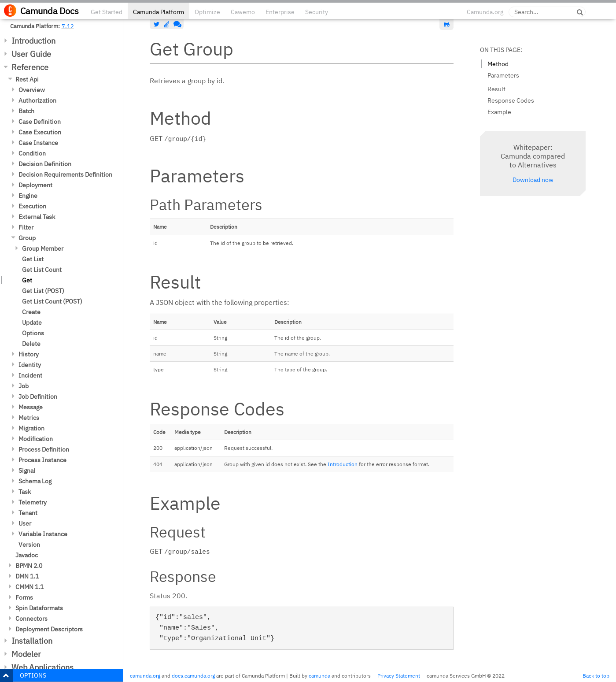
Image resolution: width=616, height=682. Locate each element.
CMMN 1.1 (30, 587)
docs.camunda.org (193, 676)
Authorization (37, 100)
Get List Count (42, 270)
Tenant (28, 513)
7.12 (68, 26)
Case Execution (40, 132)
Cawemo (243, 12)
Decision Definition (45, 164)
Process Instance (42, 460)
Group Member (43, 248)
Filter (26, 227)
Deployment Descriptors (49, 629)
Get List (33, 259)
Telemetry (33, 502)
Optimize (207, 12)
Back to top (596, 676)
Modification (36, 439)
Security (317, 12)
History (29, 354)
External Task (37, 217)
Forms (24, 597)
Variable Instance (43, 534)
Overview (32, 90)
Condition (32, 153)
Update (32, 322)
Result (496, 89)
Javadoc (27, 555)
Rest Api (27, 79)
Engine (28, 196)
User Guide (31, 54)
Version (29, 545)
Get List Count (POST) (52, 301)
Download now (533, 180)
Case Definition (40, 122)
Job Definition (38, 397)
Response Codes (511, 100)
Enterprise (280, 12)
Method (498, 64)
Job (24, 386)
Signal (27, 471)
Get (27, 280)
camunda (319, 676)
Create (31, 312)
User (25, 523)
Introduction (33, 41)
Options (33, 333)
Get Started (107, 12)
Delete (31, 344)
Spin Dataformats (39, 608)
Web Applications (42, 667)
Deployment (35, 185)
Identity (30, 365)
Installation (32, 641)
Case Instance (38, 143)
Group (27, 238)
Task (25, 492)
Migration (31, 428)
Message (31, 407)
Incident (30, 375)
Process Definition (44, 449)
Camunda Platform (159, 12)
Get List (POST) (43, 291)
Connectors (31, 619)
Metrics (29, 418)
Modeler (26, 654)
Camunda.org (485, 12)
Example (499, 112)
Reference (30, 67)
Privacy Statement (399, 676)
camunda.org (145, 676)
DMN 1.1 (27, 576)
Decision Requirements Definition (65, 174)
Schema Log (35, 481)
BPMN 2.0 (29, 566)
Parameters (503, 75)
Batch (26, 111)
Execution (32, 206)
